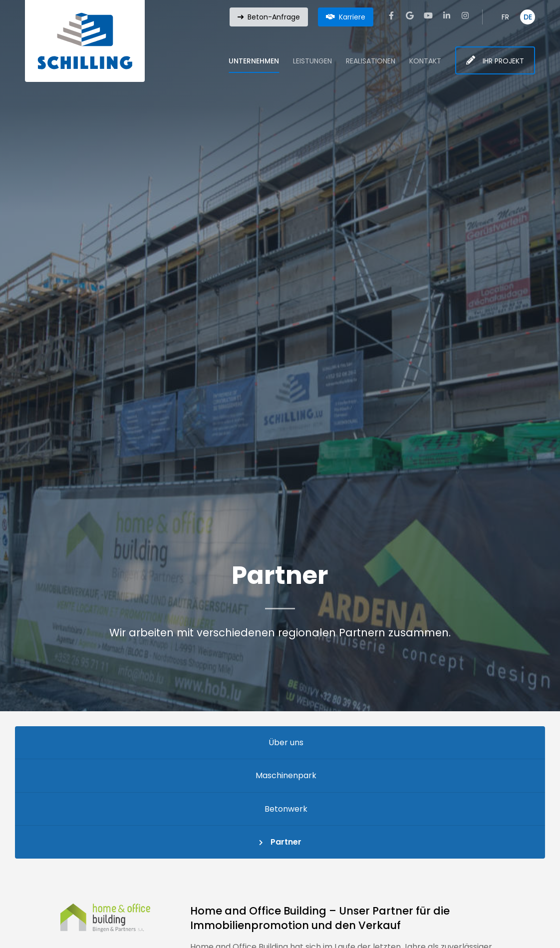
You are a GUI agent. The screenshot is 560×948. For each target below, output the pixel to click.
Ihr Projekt (503, 61)
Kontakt (425, 61)
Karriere (352, 17)
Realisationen (371, 61)
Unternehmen (254, 61)
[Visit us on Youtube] (428, 15)
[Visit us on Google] (410, 15)
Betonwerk (286, 809)
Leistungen (312, 61)
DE (528, 17)
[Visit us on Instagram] (465, 15)
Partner (286, 842)
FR (505, 17)
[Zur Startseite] (85, 41)
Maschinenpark (286, 775)
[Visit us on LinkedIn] (447, 15)
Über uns (286, 742)
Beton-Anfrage (274, 17)
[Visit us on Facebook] (391, 15)
